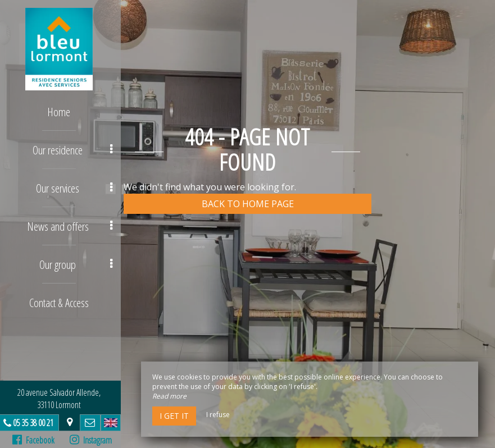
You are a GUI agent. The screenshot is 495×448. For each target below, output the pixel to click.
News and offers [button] (73, 224)
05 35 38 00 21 (36, 423)
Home (62, 111)
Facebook (36, 440)
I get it (174, 416)
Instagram (93, 440)
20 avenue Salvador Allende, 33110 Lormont (62, 399)
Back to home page (248, 204)
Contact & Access (62, 299)
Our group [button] (79, 261)
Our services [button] (78, 186)
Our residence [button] (76, 148)
